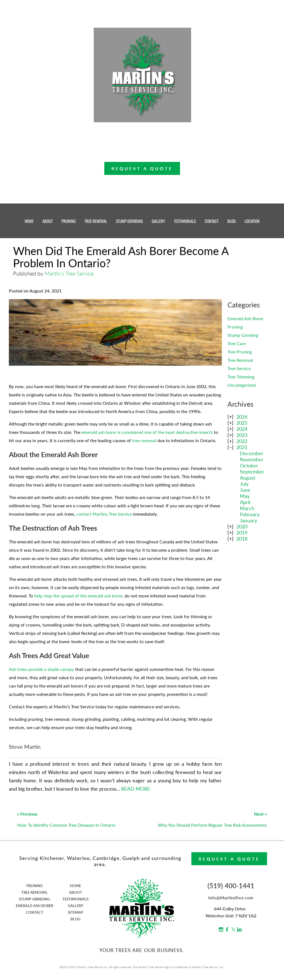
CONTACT (212, 221)
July (244, 484)
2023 (242, 435)
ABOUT (48, 221)
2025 (242, 423)
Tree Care (237, 343)
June (245, 490)
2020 (242, 526)
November (252, 459)
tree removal (144, 440)
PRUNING (69, 221)
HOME (29, 221)
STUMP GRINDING (129, 221)
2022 (242, 441)
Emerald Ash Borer (245, 318)
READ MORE (136, 789)
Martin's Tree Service (69, 273)
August (248, 478)
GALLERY (158, 221)
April (245, 502)
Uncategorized (242, 385)
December (252, 453)
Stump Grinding (243, 335)
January (248, 520)
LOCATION (252, 221)
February (250, 514)
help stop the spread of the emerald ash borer (78, 596)
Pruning (235, 327)
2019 (242, 533)
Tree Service (239, 368)
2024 (242, 429)
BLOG (232, 221)
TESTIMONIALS (185, 221)
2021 (242, 447)
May (245, 496)
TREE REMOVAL (96, 221)
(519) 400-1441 (231, 886)
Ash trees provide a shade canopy (41, 669)
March (247, 508)
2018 (242, 539)
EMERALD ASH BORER (35, 906)
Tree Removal (240, 360)
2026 (242, 417)
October (249, 465)
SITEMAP (76, 912)
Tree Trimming (241, 377)
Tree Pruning (240, 352)
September (252, 472)
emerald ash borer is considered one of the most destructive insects (147, 432)
